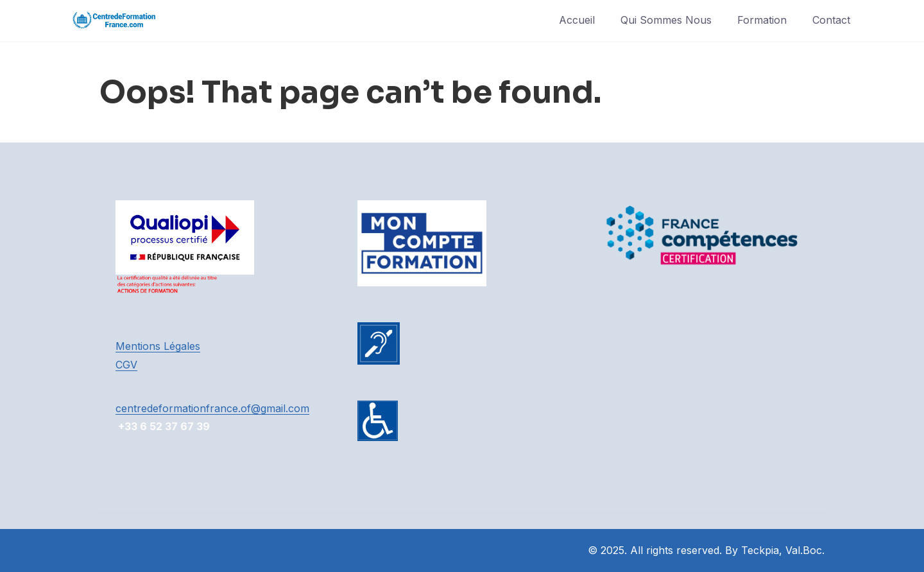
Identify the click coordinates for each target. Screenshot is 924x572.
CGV (126, 365)
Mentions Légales (158, 346)
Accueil (577, 20)
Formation (762, 20)
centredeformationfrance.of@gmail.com (212, 408)
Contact (831, 20)
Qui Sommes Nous (666, 20)
